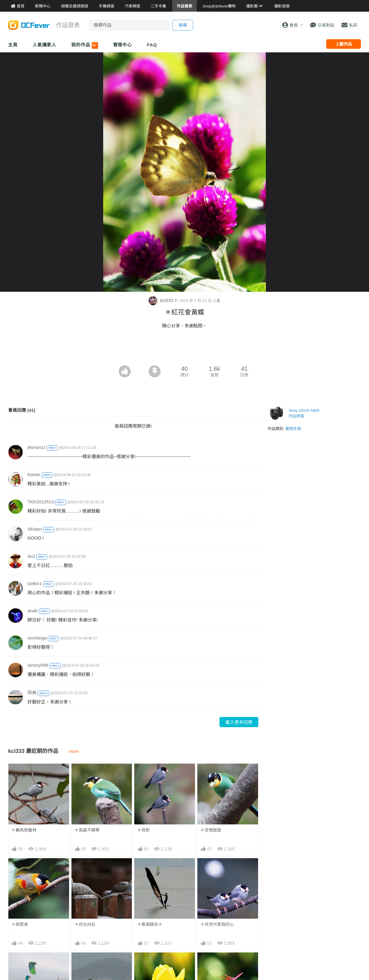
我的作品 (84, 45)
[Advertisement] (184, 349)
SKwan (35, 529)
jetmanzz (36, 447)
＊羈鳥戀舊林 (24, 830)
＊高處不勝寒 (87, 830)
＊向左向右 (85, 924)
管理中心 (123, 45)
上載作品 (344, 44)
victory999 (38, 665)
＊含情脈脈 (211, 830)
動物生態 (293, 429)
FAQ (152, 45)
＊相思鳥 (20, 924)
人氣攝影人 (45, 45)
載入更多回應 (239, 722)
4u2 (31, 556)
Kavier (34, 474)
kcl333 (162, 300)
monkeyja (37, 638)
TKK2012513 (41, 502)
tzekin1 (35, 583)
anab (32, 611)
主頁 (13, 45)
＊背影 (144, 830)
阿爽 (32, 693)
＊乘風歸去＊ (150, 924)
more (74, 751)
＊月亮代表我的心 (217, 924)
